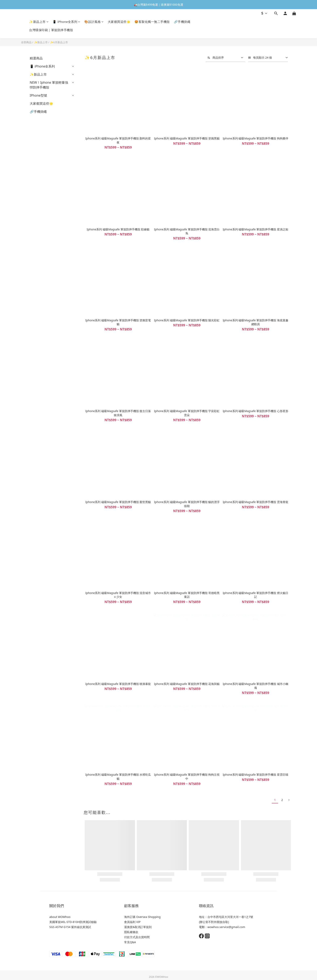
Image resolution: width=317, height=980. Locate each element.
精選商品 (36, 58)
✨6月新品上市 (59, 42)
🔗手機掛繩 (182, 22)
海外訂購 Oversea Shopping (142, 917)
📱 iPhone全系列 (66, 22)
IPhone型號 (38, 95)
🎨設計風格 (94, 22)
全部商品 (26, 42)
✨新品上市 (39, 22)
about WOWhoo (60, 917)
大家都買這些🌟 (119, 22)
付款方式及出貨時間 (137, 937)
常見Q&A (130, 942)
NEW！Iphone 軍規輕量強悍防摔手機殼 (49, 85)
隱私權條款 (131, 932)
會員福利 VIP (132, 922)
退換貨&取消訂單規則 (138, 927)
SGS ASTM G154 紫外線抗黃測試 (70, 927)
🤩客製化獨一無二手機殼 (152, 22)
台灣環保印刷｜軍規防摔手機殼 (51, 30)
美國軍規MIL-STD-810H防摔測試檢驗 (73, 922)
